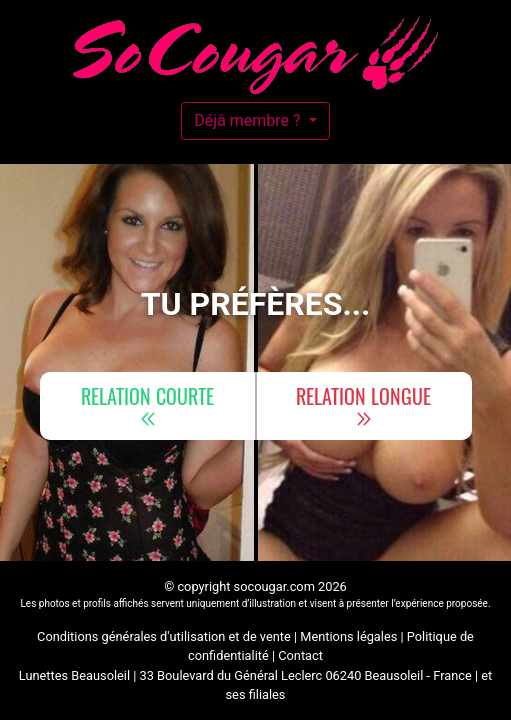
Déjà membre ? (249, 120)
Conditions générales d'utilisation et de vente (164, 636)
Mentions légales (348, 636)
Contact (300, 655)
